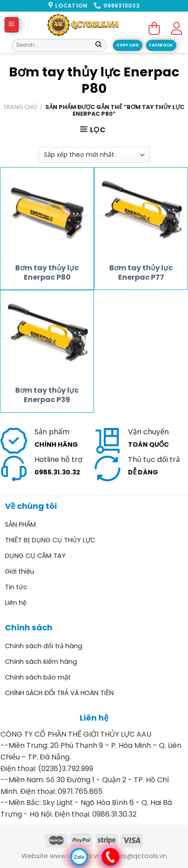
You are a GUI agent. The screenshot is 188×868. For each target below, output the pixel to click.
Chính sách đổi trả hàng (44, 646)
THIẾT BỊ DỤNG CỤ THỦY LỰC (50, 540)
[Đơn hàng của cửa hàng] (94, 155)
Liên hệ (16, 603)
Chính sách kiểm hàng (41, 662)
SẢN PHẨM (20, 524)
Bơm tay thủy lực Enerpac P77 (141, 273)
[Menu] (12, 25)
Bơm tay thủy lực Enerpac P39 (47, 395)
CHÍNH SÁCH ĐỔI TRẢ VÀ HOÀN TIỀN (59, 693)
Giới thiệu (19, 571)
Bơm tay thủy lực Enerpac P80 (47, 273)
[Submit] (98, 46)
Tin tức (16, 587)
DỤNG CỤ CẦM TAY (35, 556)
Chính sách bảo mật (38, 677)
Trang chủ (20, 107)
